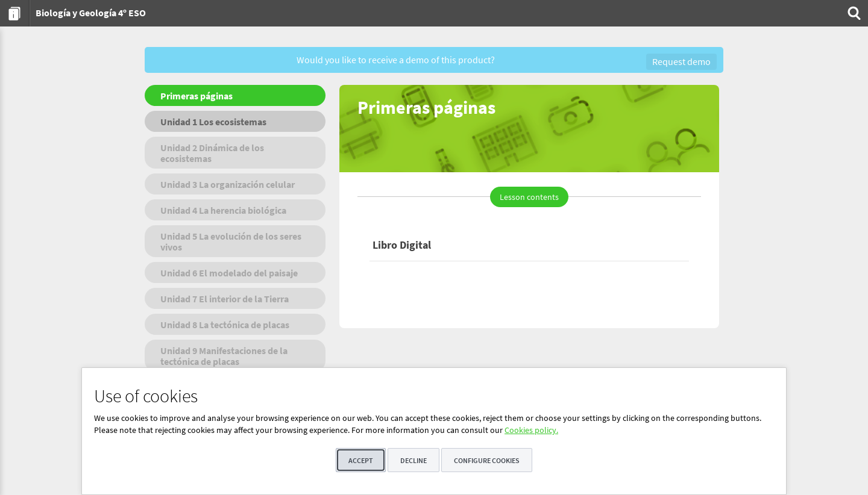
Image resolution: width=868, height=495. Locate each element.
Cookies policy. (531, 430)
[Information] (15, 13)
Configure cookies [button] (487, 460)
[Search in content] (853, 13)
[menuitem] (15, 13)
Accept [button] (361, 460)
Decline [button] (414, 460)
